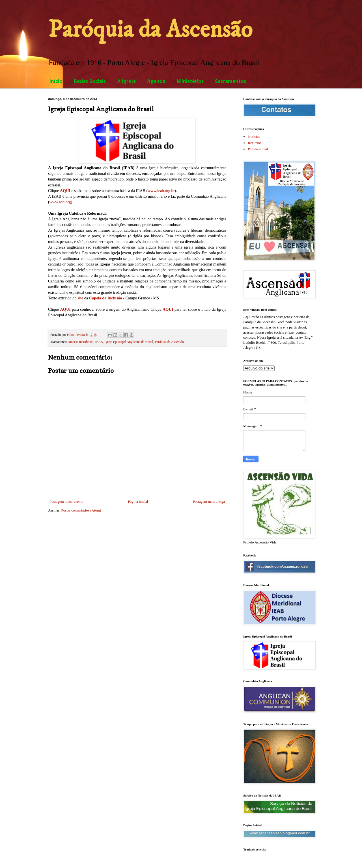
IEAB (99, 342)
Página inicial (138, 502)
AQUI (65, 191)
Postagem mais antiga (209, 502)
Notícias (254, 137)
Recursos (255, 143)
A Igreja (126, 82)
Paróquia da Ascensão (150, 30)
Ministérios (190, 82)
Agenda (156, 82)
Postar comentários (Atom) (81, 510)
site (80, 298)
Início (56, 82)
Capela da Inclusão (106, 298)
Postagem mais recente (66, 502)
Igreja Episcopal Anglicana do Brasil (129, 342)
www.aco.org (60, 202)
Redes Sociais (90, 82)
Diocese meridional (80, 342)
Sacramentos (230, 82)
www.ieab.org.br (161, 191)
